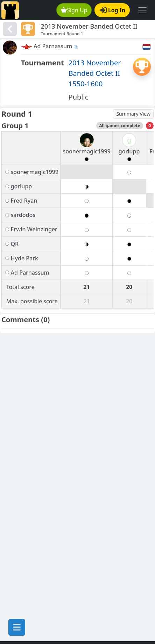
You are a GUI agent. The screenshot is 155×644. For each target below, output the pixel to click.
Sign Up (74, 10)
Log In (113, 10)
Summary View (133, 114)
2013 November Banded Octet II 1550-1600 (95, 73)
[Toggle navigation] (142, 10)
